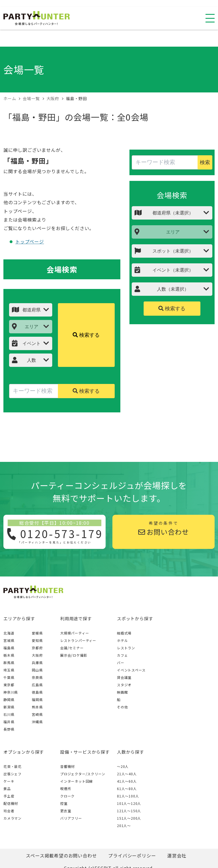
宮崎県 (37, 714)
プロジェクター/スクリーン (83, 774)
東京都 (9, 685)
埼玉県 (9, 670)
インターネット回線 (76, 781)
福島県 (9, 648)
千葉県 (9, 677)
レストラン (126, 648)
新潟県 (9, 707)
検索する (86, 335)
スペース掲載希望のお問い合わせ (61, 855)
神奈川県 (11, 692)
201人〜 (124, 825)
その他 (122, 707)
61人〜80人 (127, 789)
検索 (205, 162)
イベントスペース (131, 670)
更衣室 (66, 811)
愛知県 (37, 640)
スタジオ (124, 685)
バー (121, 663)
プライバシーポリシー (132, 855)
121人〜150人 (129, 811)
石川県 (9, 714)
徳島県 (37, 692)
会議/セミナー (72, 648)
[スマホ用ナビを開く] (210, 18)
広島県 (37, 685)
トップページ (30, 241)
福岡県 (37, 699)
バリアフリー (71, 818)
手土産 (9, 796)
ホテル (122, 640)
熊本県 (37, 707)
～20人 (123, 766)
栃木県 (9, 655)
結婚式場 (124, 633)
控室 (64, 803)
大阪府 (37, 655)
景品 (7, 789)
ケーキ (9, 781)
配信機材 (11, 803)
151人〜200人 (129, 818)
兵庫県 (37, 663)
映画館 (122, 692)
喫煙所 (66, 789)
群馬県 (9, 663)
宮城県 (9, 640)
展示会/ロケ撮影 (74, 655)
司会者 (9, 811)
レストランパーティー (78, 640)
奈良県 (37, 677)
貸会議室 (124, 677)
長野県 (9, 729)
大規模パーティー (75, 633)
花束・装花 (12, 766)
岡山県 (37, 670)
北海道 (9, 633)
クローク (67, 796)
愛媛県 (37, 633)
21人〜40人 (127, 774)
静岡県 (9, 699)
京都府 (37, 648)
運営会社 (177, 855)
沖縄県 (37, 722)
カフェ (122, 655)
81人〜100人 (128, 796)
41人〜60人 (127, 781)
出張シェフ (12, 774)
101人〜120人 (129, 803)
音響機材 (67, 766)
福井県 (9, 722)
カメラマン (12, 818)
